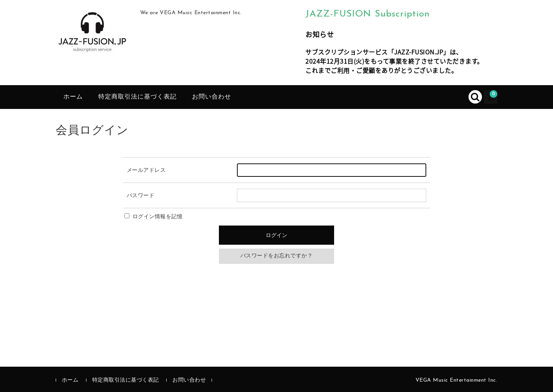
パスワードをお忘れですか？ (277, 256)
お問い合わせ (212, 97)
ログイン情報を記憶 (153, 217)
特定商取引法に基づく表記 (137, 97)
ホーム (73, 97)
